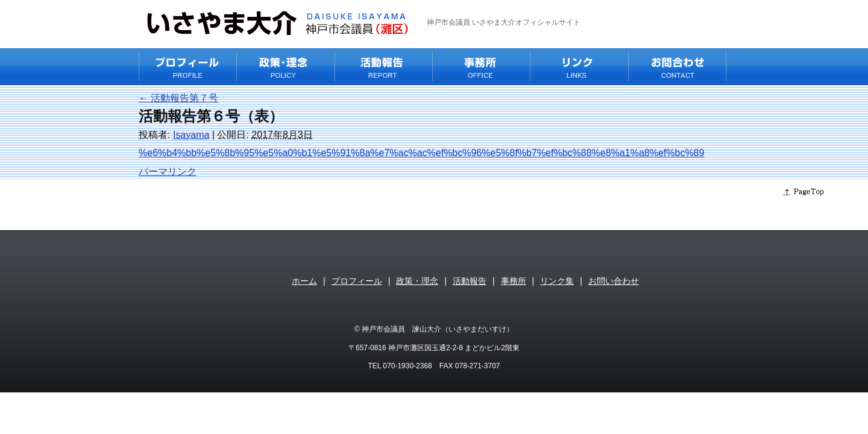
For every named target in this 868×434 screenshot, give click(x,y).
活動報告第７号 (178, 98)
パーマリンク (168, 171)
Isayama (191, 135)
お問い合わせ (614, 281)
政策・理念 (417, 281)
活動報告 (470, 281)
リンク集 (557, 281)
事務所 (514, 281)
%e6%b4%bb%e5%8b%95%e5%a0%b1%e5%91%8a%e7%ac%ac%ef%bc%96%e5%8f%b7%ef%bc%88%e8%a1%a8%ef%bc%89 (421, 153)
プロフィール (357, 281)
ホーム (304, 281)
